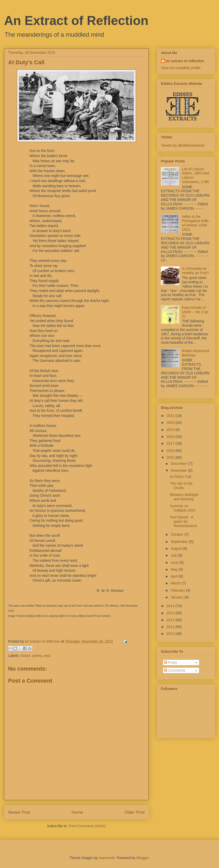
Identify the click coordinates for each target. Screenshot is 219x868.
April (175, 576)
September (180, 542)
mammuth (107, 858)
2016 (171, 451)
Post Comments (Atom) (87, 826)
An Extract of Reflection (76, 21)
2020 (171, 423)
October (177, 534)
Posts (170, 662)
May (174, 569)
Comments (175, 670)
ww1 (47, 656)
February (178, 590)
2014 (171, 606)
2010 (171, 634)
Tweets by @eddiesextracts (183, 145)
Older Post (135, 812)
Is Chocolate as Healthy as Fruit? (196, 271)
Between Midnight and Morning (184, 497)
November (179, 470)
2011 (171, 627)
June (175, 563)
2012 (171, 620)
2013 (171, 613)
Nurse (25, 656)
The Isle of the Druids (181, 486)
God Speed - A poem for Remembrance (183, 521)
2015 (171, 457)
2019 (171, 430)
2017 (171, 443)
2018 (171, 437)
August (177, 548)
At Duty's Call (181, 477)
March (176, 583)
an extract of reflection (185, 61)
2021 (171, 416)
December (179, 464)
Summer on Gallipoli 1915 (183, 508)
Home (77, 812)
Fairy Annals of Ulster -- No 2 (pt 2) (195, 312)
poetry (37, 656)
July (174, 555)
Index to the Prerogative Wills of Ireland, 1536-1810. (195, 223)
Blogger (142, 858)
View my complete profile (181, 68)
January (177, 597)
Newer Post (19, 812)
